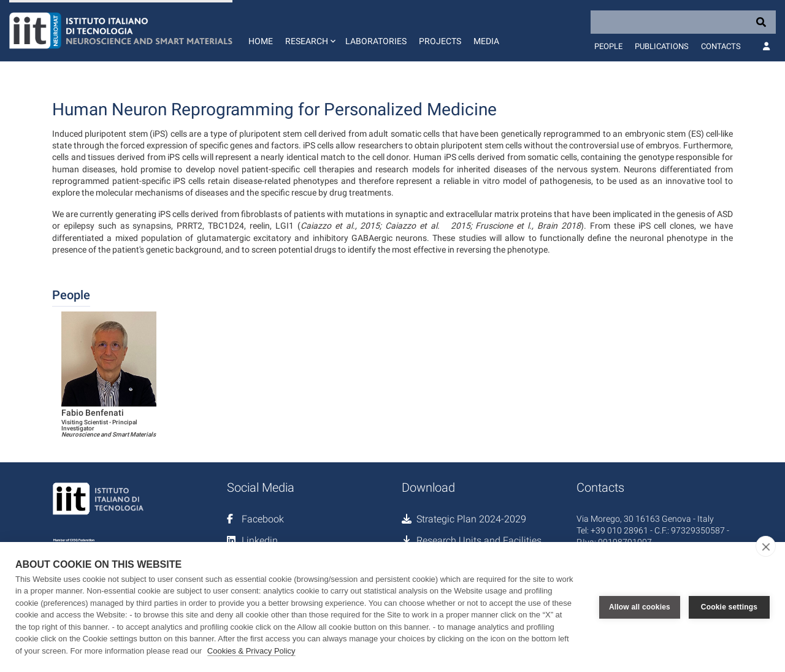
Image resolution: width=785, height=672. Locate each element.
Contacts (721, 46)
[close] (766, 546)
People (608, 46)
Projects (440, 41)
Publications (662, 46)
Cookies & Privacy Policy (251, 651)
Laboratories (376, 41)
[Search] (683, 22)
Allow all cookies (640, 607)
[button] (309, 31)
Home (261, 41)
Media (486, 41)
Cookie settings (729, 607)
